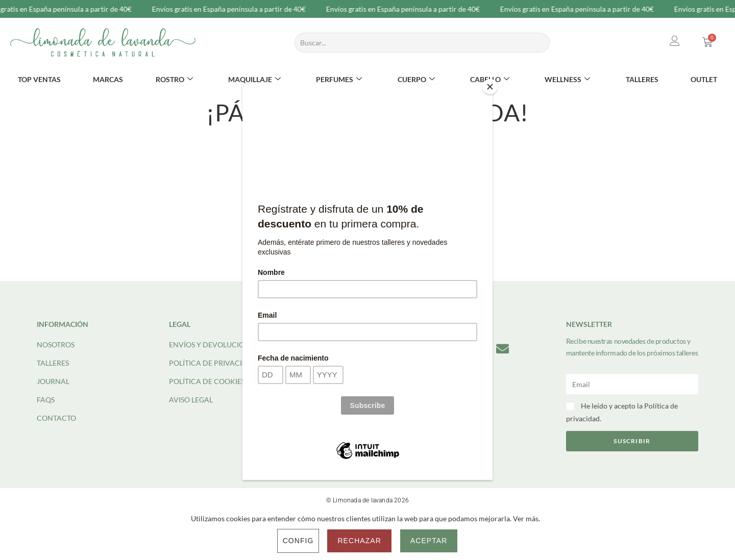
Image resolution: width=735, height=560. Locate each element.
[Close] (490, 87)
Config (298, 541)
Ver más (526, 518)
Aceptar (429, 541)
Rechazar (359, 541)
